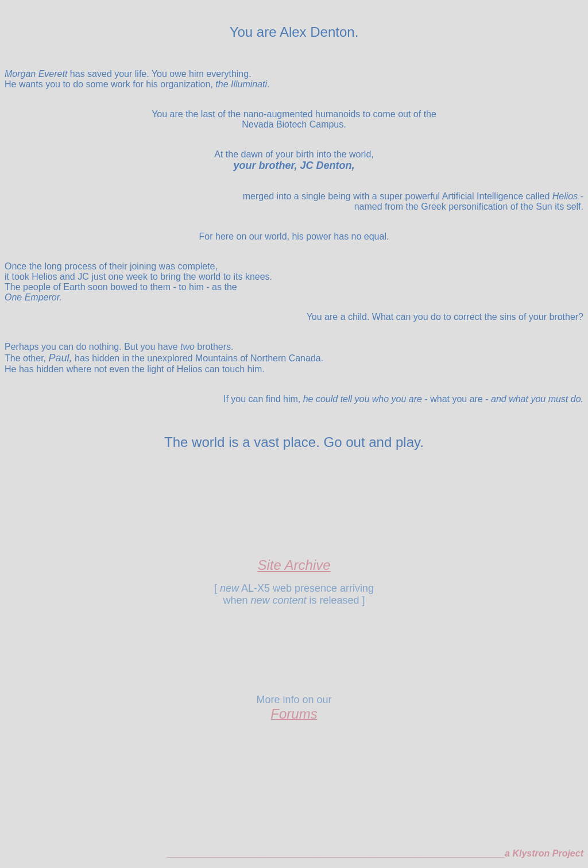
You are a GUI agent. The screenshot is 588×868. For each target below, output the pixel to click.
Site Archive (294, 565)
